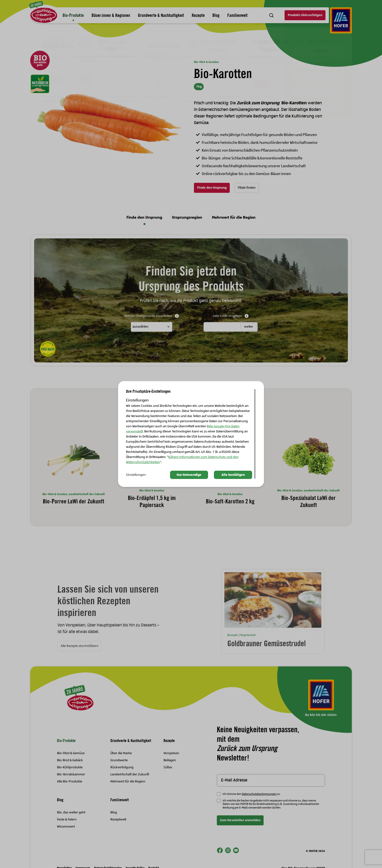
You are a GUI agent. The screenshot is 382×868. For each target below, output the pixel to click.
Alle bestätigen (233, 475)
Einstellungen (136, 475)
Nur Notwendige (189, 475)
